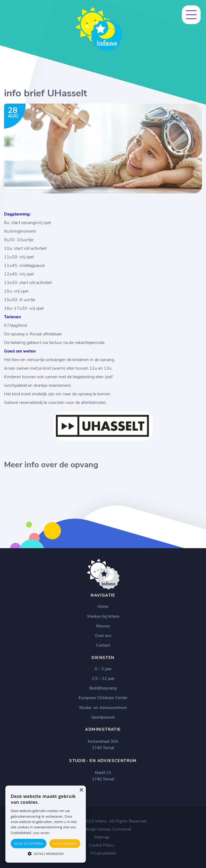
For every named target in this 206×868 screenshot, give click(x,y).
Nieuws (103, 626)
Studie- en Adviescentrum (103, 708)
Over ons (103, 636)
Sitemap (102, 837)
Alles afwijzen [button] (65, 844)
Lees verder (41, 833)
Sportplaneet (103, 717)
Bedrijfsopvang (103, 688)
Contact (103, 645)
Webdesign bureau (93, 829)
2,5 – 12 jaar (103, 679)
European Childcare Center (103, 698)
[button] (46, 853)
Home (103, 607)
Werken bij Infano (103, 616)
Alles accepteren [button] (29, 844)
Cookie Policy (102, 845)
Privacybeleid (103, 853)
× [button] (81, 790)
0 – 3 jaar (103, 669)
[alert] (46, 824)
